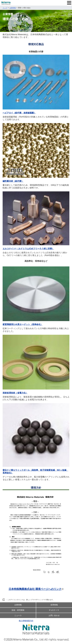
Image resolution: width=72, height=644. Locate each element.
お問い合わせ (54, 615)
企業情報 (13, 8)
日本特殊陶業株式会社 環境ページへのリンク (35, 589)
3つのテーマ (54, 610)
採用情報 (54, 605)
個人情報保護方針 (26, 621)
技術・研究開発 (18, 610)
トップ (5, 8)
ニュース (18, 615)
